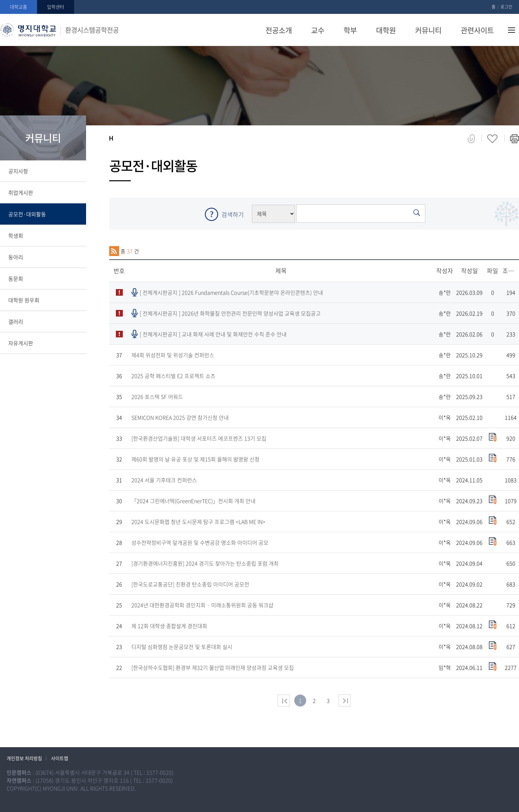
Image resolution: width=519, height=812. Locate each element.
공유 (471, 139)
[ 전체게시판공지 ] (231, 292)
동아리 (16, 257)
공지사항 (18, 171)
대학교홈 (19, 7)
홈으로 (111, 138)
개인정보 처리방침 (24, 758)
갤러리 (16, 321)
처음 (284, 701)
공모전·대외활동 (27, 214)
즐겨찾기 (492, 139)
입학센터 (56, 7)
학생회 (16, 235)
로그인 (506, 6)
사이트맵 (512, 30)
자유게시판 (21, 343)
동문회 (16, 278)
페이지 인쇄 (515, 139)
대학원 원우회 (24, 300)
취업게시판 (21, 192)
